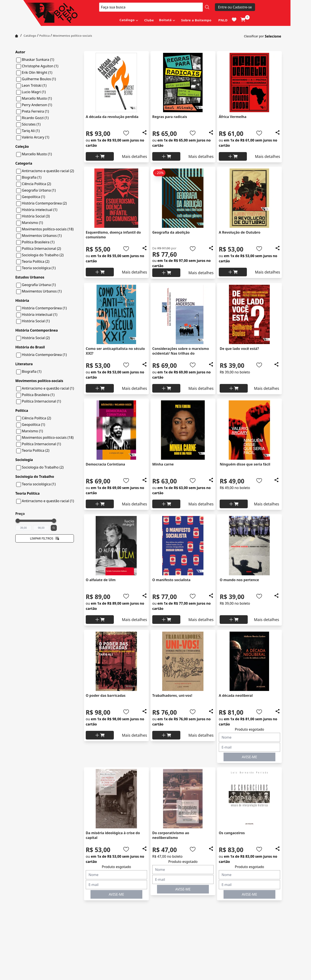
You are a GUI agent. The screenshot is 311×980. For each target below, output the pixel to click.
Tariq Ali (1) (31, 131)
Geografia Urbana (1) (39, 190)
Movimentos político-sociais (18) (48, 229)
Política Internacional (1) (41, 401)
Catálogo (127, 20)
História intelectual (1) (40, 210)
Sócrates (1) (31, 124)
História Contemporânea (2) (44, 203)
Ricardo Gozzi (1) (35, 118)
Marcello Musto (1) (37, 98)
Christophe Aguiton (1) (40, 66)
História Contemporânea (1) (44, 308)
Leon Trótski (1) (34, 85)
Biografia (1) (32, 177)
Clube (149, 20)
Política (44, 36)
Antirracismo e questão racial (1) (48, 388)
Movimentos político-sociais (72, 36)
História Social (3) (36, 216)
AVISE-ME (250, 757)
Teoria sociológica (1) (39, 268)
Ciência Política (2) (36, 184)
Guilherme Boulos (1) (39, 79)
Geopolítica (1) (33, 197)
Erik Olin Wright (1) (37, 72)
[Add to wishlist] (126, 133)
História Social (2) (36, 338)
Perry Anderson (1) (37, 105)
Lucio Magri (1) (34, 92)
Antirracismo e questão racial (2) (48, 171)
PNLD (223, 20)
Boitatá (165, 20)
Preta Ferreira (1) (35, 111)
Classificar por (254, 36)
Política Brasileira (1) (38, 242)
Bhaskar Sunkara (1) (38, 60)
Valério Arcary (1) (36, 137)
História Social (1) (36, 321)
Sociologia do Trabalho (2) (43, 255)
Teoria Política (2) (36, 261)
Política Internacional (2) (41, 249)
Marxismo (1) (32, 223)
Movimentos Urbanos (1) (42, 236)
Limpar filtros (45, 538)
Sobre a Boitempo (196, 20)
